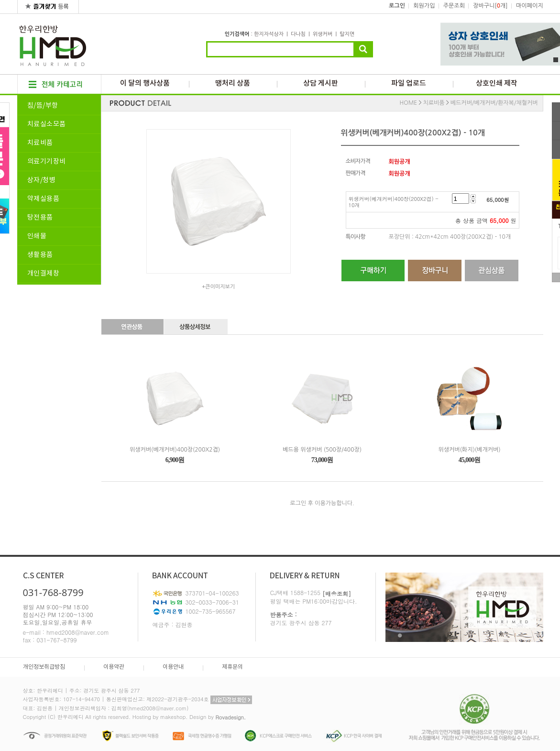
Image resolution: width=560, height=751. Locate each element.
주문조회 (454, 6)
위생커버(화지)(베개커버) (469, 450)
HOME (409, 103)
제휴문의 (232, 667)
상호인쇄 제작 (497, 83)
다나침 (298, 34)
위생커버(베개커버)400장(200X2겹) (175, 450)
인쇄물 (37, 236)
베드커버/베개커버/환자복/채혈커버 (494, 103)
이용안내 (173, 667)
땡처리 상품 (233, 83)
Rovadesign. (231, 717)
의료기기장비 (47, 162)
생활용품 (40, 255)
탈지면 (347, 34)
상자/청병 (42, 180)
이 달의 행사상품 (145, 83)
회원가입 (424, 6)
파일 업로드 (409, 83)
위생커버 (323, 34)
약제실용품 (44, 199)
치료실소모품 (47, 124)
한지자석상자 (269, 34)
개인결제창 (44, 274)
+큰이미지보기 (218, 287)
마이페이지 (529, 6)
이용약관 (114, 667)
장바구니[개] (490, 6)
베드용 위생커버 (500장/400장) (322, 450)
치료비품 (40, 143)
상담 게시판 (321, 83)
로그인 (397, 6)
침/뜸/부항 (43, 106)
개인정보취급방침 (44, 667)
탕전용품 (40, 218)
